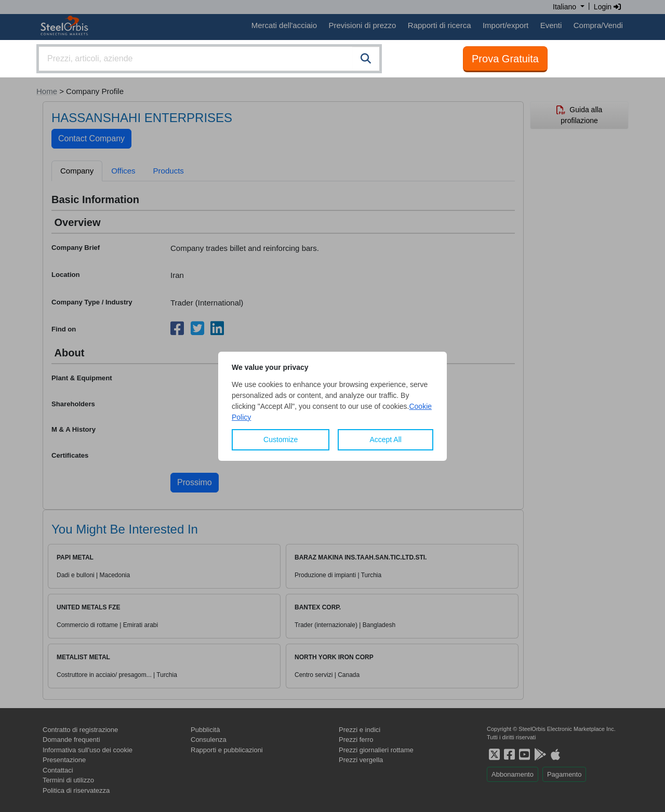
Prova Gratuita (505, 59)
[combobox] (209, 59)
